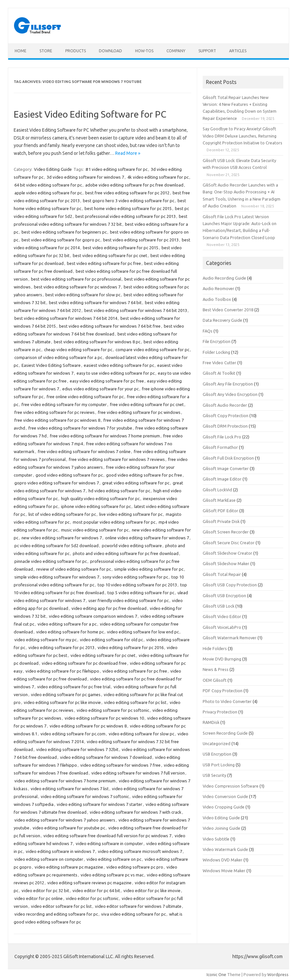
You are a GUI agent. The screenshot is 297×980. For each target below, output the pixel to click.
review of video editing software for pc (74, 569)
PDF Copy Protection (223, 691)
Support (207, 51)
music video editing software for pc (95, 530)
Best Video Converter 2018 (228, 310)
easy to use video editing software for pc (116, 373)
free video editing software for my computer (64, 404)
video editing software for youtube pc (69, 828)
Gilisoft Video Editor (222, 616)
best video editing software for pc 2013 (141, 240)
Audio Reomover (219, 288)
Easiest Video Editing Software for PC (90, 114)
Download (110, 51)
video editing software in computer (109, 843)
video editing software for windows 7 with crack (136, 812)
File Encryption (217, 341)
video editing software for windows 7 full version (138, 773)
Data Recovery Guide (222, 320)
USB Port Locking (219, 765)
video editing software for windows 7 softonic (85, 796)
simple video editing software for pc (149, 569)
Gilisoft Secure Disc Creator (229, 543)
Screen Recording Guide (225, 733)
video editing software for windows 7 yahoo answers (65, 820)
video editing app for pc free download (109, 608)
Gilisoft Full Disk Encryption (228, 458)
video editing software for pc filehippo (62, 671)
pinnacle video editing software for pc (51, 561)
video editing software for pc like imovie (62, 702)
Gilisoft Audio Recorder (225, 405)
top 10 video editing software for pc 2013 (137, 585)
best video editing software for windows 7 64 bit (95, 302)
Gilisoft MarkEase (219, 500)
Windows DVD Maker (223, 860)
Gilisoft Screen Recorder (226, 532)
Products (76, 51)
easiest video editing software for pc (119, 365)
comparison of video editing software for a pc (58, 357)
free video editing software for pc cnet (147, 404)
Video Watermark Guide (225, 849)
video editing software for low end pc (143, 632)
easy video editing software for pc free (107, 381)
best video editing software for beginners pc (64, 232)
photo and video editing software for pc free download (126, 553)
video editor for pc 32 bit (45, 890)
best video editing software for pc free (104, 263)
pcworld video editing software (132, 546)
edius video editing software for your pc (101, 389)
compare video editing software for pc (152, 350)
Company (176, 51)
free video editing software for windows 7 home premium (105, 436)
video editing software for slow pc (141, 734)
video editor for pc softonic (92, 898)
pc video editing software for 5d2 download (56, 546)
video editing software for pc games (66, 694)
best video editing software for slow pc (83, 295)
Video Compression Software (231, 786)
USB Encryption (217, 754)
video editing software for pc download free (84, 663)
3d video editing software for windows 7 (85, 177)
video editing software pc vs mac (112, 875)
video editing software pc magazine (69, 867)
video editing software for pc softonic (113, 710)
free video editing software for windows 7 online (84, 451)
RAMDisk (211, 722)
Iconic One (216, 974)
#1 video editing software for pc (117, 169)
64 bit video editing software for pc (48, 185)
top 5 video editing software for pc (141, 593)
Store (46, 51)
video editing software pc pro (135, 867)
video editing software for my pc (46, 640)
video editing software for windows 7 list (70, 789)
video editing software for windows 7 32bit (77, 749)
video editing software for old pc (111, 640)
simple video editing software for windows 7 (57, 577)
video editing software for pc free (135, 671)
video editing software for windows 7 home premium (65, 781)
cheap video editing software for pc (78, 350)
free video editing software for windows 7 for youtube (80, 428)
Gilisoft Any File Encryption (228, 384)
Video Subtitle (216, 839)
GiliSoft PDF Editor (220, 511)
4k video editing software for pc (158, 177)
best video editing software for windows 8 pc (97, 342)
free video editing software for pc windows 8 (57, 420)
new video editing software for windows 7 (62, 538)
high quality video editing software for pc (100, 498)
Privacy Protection (220, 712)
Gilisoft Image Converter (226, 468)
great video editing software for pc (136, 483)
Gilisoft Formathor (220, 447)
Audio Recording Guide (224, 278)
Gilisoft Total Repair (222, 574)
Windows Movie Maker (224, 871)
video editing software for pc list (135, 702)
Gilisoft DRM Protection (225, 426)
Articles (238, 51)
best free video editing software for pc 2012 (127, 193)
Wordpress (278, 974)
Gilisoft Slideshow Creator (227, 553)
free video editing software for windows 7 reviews (117, 459)
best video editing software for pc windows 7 (77, 287)
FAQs (208, 331)
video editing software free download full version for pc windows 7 (107, 836)
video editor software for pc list (61, 906)
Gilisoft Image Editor (222, 479)
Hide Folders (215, 648)
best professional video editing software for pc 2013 (125, 216)
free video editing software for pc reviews (55, 412)
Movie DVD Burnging (222, 659)
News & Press (216, 669)
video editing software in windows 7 (60, 851)
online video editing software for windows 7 (147, 538)
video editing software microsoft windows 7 (140, 851)
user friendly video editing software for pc (129, 600)
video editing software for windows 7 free (120, 765)
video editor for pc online (39, 898)
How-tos (144, 51)
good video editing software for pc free (144, 475)
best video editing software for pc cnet (110, 255)
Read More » (128, 153)
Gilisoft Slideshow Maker (226, 563)
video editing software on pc (114, 859)
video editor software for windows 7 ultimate (138, 906)
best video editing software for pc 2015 (121, 248)
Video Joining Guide (221, 828)
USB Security (214, 775)
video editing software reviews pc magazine (89, 883)
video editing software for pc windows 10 (104, 718)
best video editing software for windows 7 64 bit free (110, 326)
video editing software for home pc (70, 632)
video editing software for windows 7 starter (100, 804)
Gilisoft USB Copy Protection (230, 585)
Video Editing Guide (53, 169)
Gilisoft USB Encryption (224, 596)
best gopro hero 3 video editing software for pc (129, 201)
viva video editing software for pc (133, 914)
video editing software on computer (49, 859)
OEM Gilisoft (215, 680)
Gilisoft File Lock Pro (222, 437)
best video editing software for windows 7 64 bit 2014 (66, 318)
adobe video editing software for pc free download (134, 185)
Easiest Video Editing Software (51, 365)
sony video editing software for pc (135, 577)
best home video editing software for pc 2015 (128, 208)
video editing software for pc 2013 (61, 647)
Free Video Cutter (219, 363)
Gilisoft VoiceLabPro (222, 627)
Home (21, 51)
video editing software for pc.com (73, 734)
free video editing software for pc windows (139, 412)
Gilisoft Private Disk (221, 521)
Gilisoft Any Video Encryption (230, 394)
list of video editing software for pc (62, 514)
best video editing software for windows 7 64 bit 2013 (136, 310)
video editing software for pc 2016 (131, 647)
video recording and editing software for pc (56, 914)
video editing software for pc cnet (103, 655)
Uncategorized (217, 743)
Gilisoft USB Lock (219, 606)
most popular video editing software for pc (114, 522)
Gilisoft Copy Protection (226, 416)
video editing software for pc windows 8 (88, 726)
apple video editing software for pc (48, 193)
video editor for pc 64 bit (96, 890)
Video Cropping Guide (224, 807)
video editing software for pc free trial (74, 687)
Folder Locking (216, 352)
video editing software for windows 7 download (106, 757)
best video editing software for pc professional (76, 279)
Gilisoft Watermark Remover (230, 638)
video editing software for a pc (67, 624)
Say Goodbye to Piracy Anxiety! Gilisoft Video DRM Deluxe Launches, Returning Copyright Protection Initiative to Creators (242, 136)
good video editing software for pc (69, 475)
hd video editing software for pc (119, 491)
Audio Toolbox (217, 299)
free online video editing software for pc (85, 397)
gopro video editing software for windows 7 (57, 483)
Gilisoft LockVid (217, 490)
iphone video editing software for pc (96, 506)
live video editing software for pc (131, 514)
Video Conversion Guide (225, 796)
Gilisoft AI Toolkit (219, 373)
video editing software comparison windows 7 (93, 616)
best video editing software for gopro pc (61, 240)
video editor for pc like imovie (152, 890)
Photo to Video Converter (227, 701)
